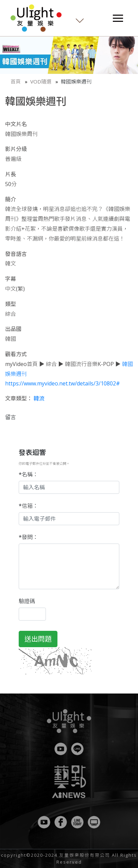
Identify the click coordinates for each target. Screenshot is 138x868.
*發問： (28, 537)
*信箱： (28, 506)
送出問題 (38, 639)
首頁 (16, 81)
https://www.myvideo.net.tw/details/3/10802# (63, 383)
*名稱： (28, 474)
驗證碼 (27, 601)
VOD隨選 (41, 81)
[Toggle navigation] (118, 18)
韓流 (39, 398)
